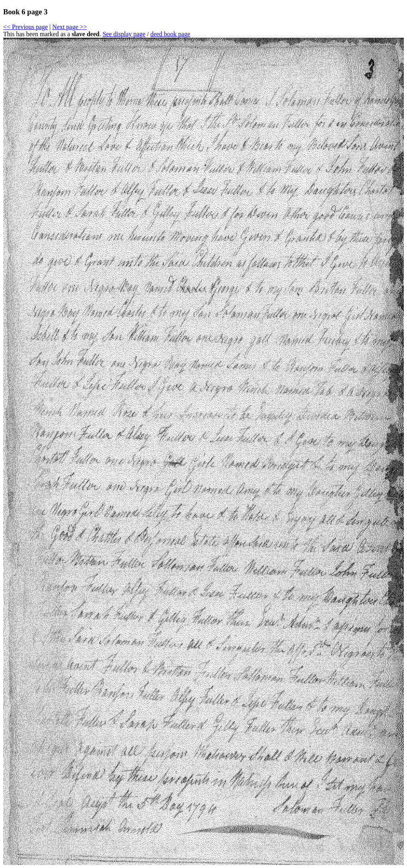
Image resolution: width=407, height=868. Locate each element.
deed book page (170, 34)
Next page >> (69, 27)
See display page (124, 34)
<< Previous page (25, 27)
